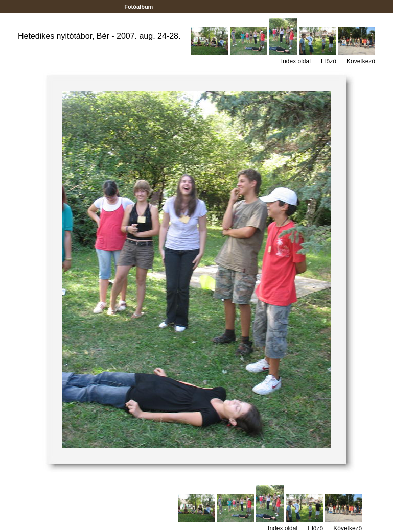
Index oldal (296, 61)
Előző (329, 61)
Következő (361, 61)
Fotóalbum (138, 7)
